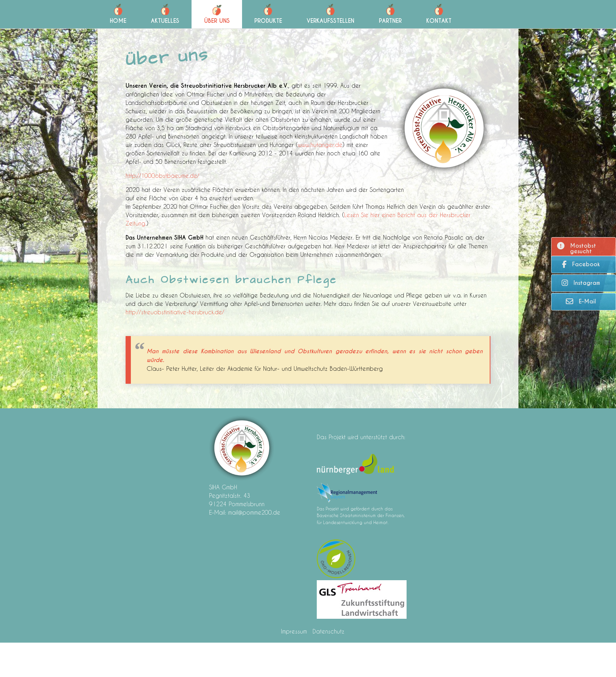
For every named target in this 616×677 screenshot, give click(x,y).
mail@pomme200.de (254, 512)
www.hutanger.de (320, 145)
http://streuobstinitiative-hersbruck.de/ (175, 312)
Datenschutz (329, 631)
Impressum (294, 631)
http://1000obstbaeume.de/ (162, 176)
